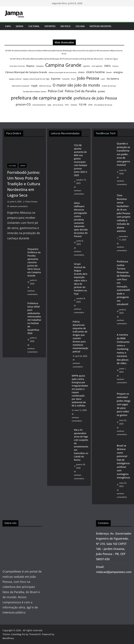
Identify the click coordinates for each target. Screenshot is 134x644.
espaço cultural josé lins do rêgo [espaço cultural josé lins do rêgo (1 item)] (36, 79)
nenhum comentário (17, 206)
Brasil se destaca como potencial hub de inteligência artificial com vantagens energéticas (123, 462)
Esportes (50, 26)
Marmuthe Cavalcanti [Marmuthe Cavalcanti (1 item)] (21, 86)
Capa (8, 26)
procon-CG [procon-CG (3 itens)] (23, 104)
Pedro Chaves (31, 202)
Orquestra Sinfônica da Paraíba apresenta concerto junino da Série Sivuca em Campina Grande (34, 262)
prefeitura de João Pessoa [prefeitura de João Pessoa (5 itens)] (95, 98)
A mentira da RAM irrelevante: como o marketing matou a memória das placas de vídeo (123, 349)
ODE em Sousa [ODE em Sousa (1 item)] (45, 86)
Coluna (80, 26)
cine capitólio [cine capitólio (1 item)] (97, 66)
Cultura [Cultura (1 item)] (115, 66)
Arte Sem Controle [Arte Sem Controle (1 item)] (17, 66)
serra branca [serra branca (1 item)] (58, 105)
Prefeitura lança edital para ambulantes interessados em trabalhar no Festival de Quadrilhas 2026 (34, 318)
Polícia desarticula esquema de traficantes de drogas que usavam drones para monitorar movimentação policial (80, 337)
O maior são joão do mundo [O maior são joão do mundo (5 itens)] (76, 85)
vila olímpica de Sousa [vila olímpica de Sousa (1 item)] (103, 105)
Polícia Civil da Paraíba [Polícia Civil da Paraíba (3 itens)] (81, 91)
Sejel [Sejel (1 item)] (49, 105)
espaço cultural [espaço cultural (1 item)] (15, 79)
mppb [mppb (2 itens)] (34, 86)
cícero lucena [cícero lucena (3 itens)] (95, 72)
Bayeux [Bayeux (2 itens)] (30, 66)
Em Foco (66, 26)
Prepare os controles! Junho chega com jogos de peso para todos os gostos (124, 404)
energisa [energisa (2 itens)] (118, 72)
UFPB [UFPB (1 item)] (90, 105)
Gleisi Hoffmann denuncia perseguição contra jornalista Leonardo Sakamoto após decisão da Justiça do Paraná (81, 220)
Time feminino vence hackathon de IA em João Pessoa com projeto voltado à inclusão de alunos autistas (124, 213)
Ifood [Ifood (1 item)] (73, 79)
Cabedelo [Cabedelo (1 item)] (40, 66)
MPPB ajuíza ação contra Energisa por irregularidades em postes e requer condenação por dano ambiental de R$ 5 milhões (80, 391)
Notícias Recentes (100, 26)
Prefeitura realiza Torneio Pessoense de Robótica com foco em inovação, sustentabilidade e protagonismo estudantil (123, 283)
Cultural (34, 26)
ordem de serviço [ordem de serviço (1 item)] (109, 86)
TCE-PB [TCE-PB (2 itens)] (83, 105)
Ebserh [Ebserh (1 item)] (109, 72)
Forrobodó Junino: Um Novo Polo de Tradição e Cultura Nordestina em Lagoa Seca (24, 184)
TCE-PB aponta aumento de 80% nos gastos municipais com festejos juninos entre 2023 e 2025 (81, 160)
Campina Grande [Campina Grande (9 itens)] (63, 65)
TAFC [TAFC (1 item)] (67, 105)
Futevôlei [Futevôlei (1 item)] (66, 79)
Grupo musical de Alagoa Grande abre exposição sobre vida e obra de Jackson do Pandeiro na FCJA (81, 279)
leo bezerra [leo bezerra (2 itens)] (113, 79)
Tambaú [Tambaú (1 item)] (74, 105)
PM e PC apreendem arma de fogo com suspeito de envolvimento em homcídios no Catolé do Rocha (81, 445)
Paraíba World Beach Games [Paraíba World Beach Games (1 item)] (35, 92)
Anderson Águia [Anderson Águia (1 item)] (111, 59)
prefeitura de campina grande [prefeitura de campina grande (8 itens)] (41, 98)
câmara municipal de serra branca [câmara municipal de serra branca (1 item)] (63, 72)
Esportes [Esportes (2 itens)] (56, 79)
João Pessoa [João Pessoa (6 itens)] (88, 78)
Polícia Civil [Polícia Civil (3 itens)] (55, 91)
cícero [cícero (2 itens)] (81, 72)
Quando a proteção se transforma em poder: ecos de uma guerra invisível (123, 154)
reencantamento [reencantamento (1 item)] (39, 105)
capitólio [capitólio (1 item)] (86, 66)
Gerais (20, 26)
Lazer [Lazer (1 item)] (103, 79)
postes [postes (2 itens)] (101, 91)
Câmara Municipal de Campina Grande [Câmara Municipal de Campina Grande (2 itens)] (26, 72)
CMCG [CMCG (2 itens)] (107, 66)
